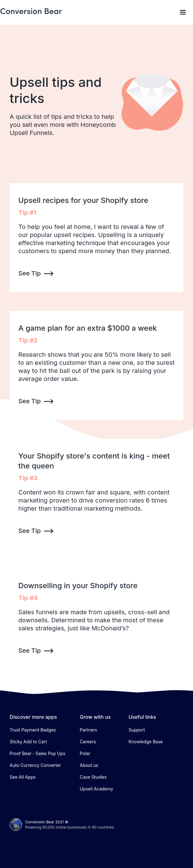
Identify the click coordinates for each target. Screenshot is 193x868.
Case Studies (93, 777)
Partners (88, 730)
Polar (85, 753)
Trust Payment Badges (33, 730)
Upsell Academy (96, 789)
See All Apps (23, 777)
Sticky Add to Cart (28, 742)
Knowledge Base (146, 742)
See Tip (29, 273)
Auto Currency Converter (35, 765)
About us (89, 765)
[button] (183, 12)
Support (137, 730)
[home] (31, 11)
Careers (88, 742)
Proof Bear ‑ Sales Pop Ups (37, 753)
